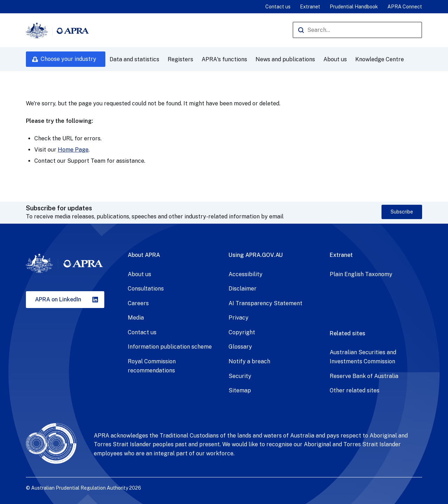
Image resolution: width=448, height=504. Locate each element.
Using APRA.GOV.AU (256, 255)
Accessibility (246, 274)
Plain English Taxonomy (361, 274)
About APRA (144, 255)
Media (136, 318)
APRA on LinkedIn (58, 299)
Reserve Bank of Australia (364, 376)
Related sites (348, 333)
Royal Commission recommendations (152, 366)
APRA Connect (405, 7)
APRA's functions (224, 59)
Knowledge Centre (380, 59)
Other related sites (355, 390)
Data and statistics (134, 59)
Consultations (146, 289)
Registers (180, 59)
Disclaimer (243, 289)
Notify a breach (249, 361)
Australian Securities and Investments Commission (363, 357)
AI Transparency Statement (265, 303)
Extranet (310, 7)
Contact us (278, 7)
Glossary (240, 347)
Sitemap (240, 390)
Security (240, 376)
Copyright (242, 332)
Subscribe (402, 212)
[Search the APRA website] (357, 30)
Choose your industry (68, 59)
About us (335, 59)
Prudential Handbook (354, 7)
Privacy (239, 318)
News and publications (285, 59)
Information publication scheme (170, 347)
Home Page (73, 150)
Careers (138, 303)
